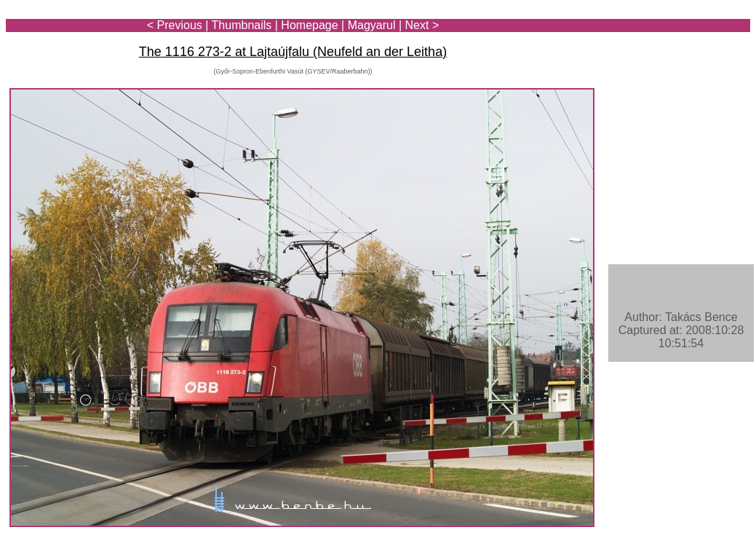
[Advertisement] (665, 52)
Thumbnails (242, 25)
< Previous (175, 25)
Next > (422, 25)
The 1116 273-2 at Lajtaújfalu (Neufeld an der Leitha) (293, 52)
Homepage (309, 25)
